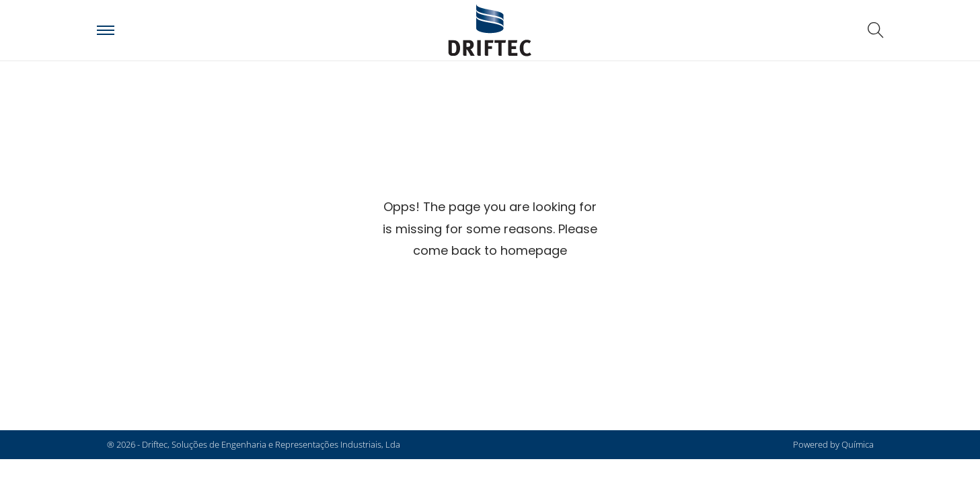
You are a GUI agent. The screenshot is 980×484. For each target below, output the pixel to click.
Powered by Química (833, 444)
